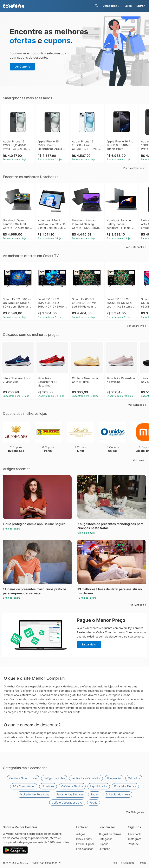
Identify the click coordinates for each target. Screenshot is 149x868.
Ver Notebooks (136, 247)
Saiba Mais (89, 644)
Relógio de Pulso (54, 778)
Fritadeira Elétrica (125, 786)
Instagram (135, 839)
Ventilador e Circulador (86, 778)
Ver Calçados (138, 405)
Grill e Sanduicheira (118, 794)
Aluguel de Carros (110, 834)
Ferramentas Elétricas (70, 794)
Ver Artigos (139, 605)
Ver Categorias (137, 812)
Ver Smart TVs (137, 326)
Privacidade (128, 863)
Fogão (94, 802)
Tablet (95, 794)
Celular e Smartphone (23, 778)
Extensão (104, 849)
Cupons (103, 844)
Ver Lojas (140, 460)
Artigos (81, 834)
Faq (115, 863)
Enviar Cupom (85, 844)
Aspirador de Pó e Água (34, 794)
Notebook (48, 786)
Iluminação (114, 778)
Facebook (135, 834)
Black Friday (84, 839)
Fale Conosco (85, 849)
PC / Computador (24, 786)
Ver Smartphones (135, 168)
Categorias (105, 839)
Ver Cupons (22, 66)
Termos (142, 863)
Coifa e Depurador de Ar (67, 802)
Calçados (134, 778)
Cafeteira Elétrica (72, 786)
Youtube (133, 844)
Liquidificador (99, 786)
